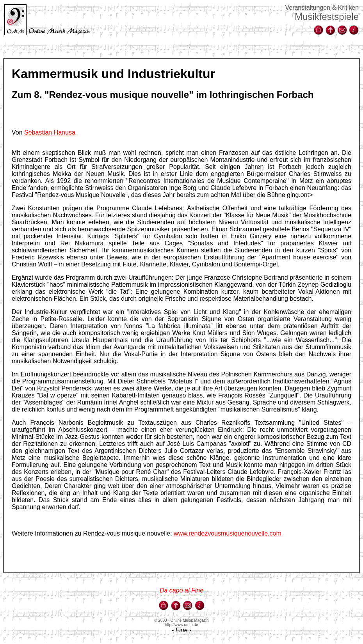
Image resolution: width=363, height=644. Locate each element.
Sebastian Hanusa (50, 132)
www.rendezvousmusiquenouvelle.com (228, 533)
